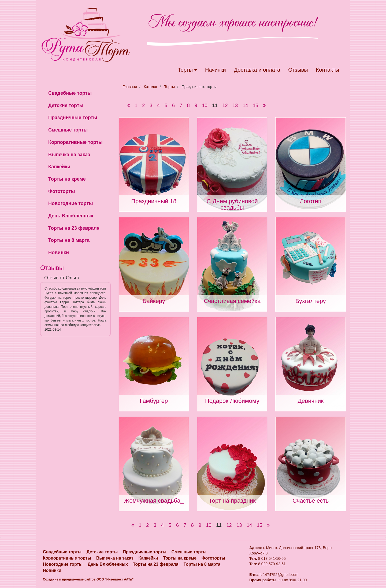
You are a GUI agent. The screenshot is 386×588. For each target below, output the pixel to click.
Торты (187, 70)
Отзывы (298, 70)
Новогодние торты (71, 203)
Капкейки (59, 167)
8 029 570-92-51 (272, 564)
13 (235, 105)
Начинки (216, 70)
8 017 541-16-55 (272, 558)
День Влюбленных (71, 216)
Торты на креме (67, 179)
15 (255, 105)
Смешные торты (68, 130)
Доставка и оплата (257, 70)
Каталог (151, 87)
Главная (130, 87)
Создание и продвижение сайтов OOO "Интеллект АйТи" (88, 579)
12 (225, 105)
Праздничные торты (73, 118)
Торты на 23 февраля (74, 228)
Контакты (328, 70)
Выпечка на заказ (69, 155)
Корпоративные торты (75, 142)
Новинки (59, 253)
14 (245, 105)
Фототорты (62, 191)
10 (205, 105)
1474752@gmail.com (274, 575)
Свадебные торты (70, 93)
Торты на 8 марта (69, 240)
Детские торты (66, 105)
